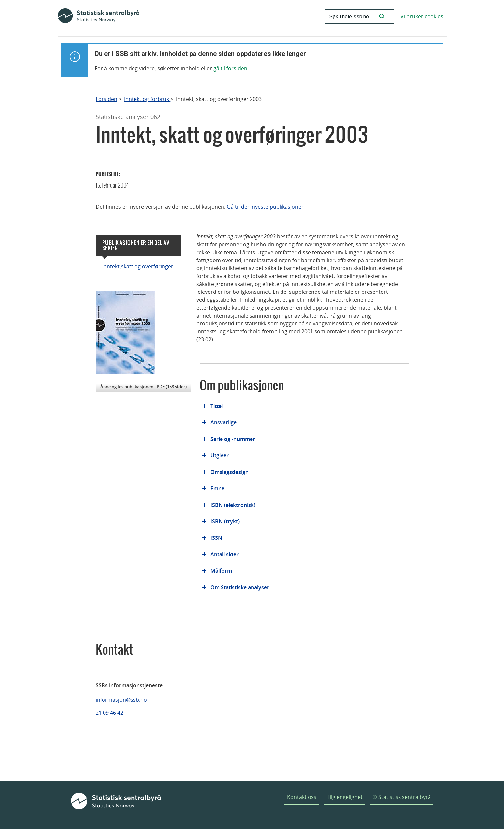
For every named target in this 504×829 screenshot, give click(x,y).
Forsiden (106, 99)
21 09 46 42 (109, 713)
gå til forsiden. (231, 68)
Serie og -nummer (233, 439)
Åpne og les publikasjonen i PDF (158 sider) (143, 387)
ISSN (216, 538)
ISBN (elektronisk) (233, 505)
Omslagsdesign (229, 472)
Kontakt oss (302, 797)
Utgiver (220, 455)
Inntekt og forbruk (147, 99)
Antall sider (224, 554)
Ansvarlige (223, 422)
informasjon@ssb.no (121, 700)
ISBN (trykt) (225, 521)
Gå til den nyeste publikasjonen (266, 207)
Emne (217, 488)
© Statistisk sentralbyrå (402, 797)
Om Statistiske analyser (240, 587)
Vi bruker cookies (422, 16)
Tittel (217, 406)
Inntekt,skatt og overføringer (138, 266)
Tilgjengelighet (345, 797)
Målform (221, 571)
